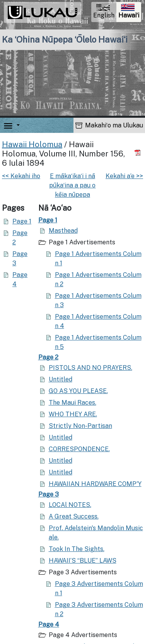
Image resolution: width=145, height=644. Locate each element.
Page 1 (22, 221)
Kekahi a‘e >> (124, 176)
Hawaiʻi (130, 12)
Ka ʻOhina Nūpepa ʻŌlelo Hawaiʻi (65, 39)
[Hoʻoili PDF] (139, 153)
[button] (17, 125)
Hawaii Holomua (32, 144)
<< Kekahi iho (21, 176)
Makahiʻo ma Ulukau (109, 125)
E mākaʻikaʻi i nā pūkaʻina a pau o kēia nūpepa (72, 185)
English (104, 11)
